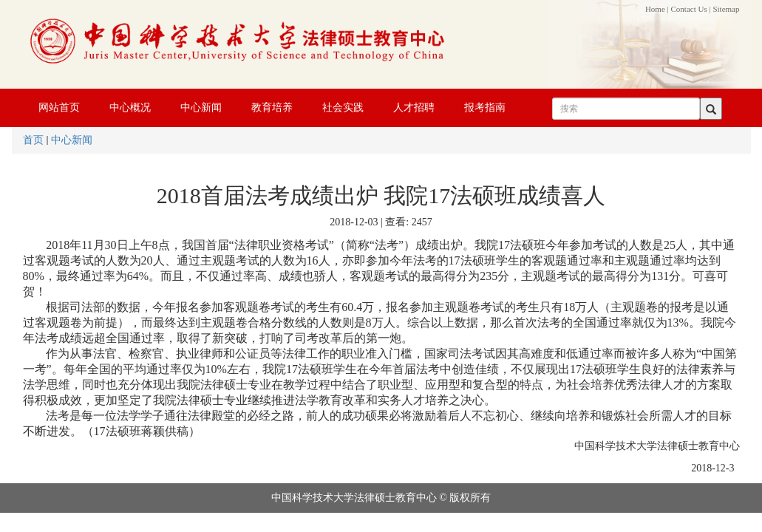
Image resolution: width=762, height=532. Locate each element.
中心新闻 (72, 140)
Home (655, 9)
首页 (33, 140)
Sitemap (726, 9)
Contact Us (689, 9)
